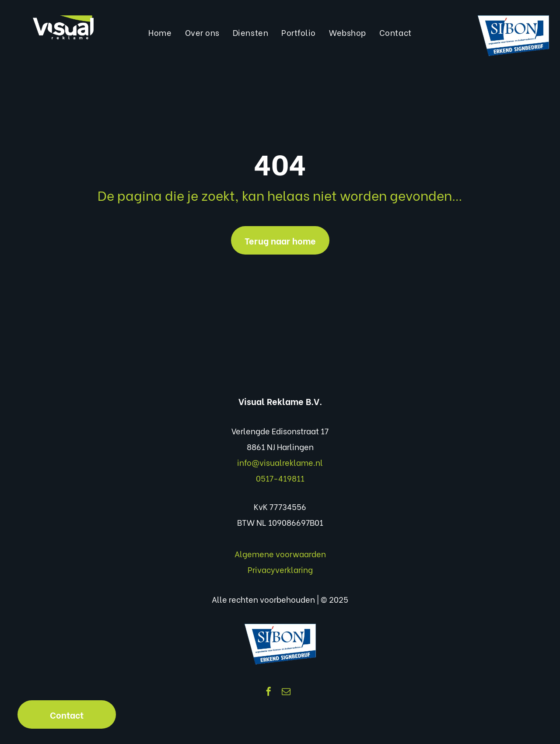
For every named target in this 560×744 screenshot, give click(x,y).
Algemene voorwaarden (280, 554)
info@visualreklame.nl (280, 462)
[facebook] (269, 693)
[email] (286, 693)
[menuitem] (160, 32)
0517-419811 (280, 478)
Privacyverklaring (280, 569)
